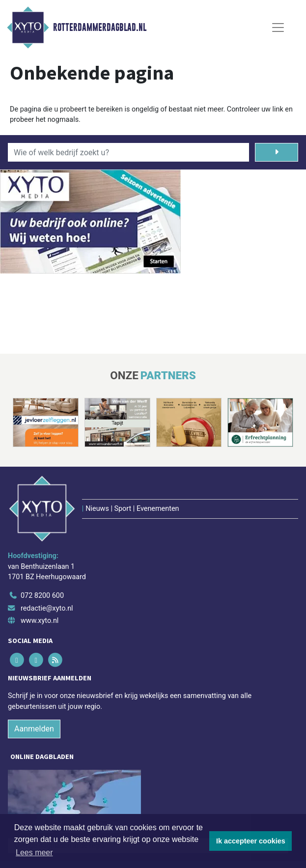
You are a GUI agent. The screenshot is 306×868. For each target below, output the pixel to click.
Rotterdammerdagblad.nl (100, 28)
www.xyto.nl (40, 621)
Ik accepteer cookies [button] (251, 841)
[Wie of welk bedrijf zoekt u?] (128, 152)
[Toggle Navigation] (278, 28)
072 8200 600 (42, 596)
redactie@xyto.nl (47, 608)
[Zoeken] (277, 152)
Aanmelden (34, 729)
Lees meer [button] (34, 853)
